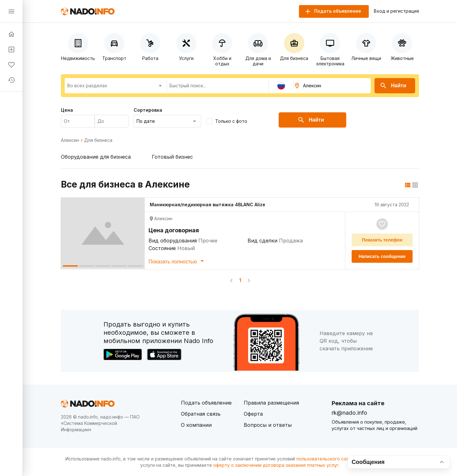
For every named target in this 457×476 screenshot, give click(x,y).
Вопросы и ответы (268, 425)
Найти (393, 86)
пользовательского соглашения (332, 459)
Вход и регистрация (396, 11)
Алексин (70, 140)
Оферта (253, 414)
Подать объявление (206, 403)
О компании (196, 425)
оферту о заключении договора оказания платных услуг (276, 465)
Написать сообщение (382, 256)
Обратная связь (201, 414)
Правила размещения (271, 403)
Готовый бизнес (172, 157)
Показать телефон (382, 240)
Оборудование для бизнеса (96, 157)
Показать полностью (177, 261)
